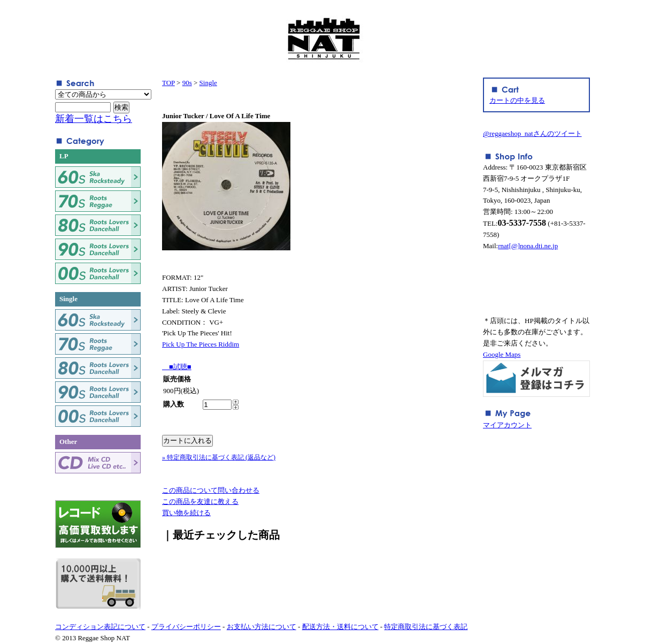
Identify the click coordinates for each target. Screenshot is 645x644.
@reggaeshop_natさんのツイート (532, 133)
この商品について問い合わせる (211, 490)
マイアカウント (507, 425)
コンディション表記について (100, 627)
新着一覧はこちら (94, 119)
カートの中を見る (517, 100)
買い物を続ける (186, 513)
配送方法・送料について (340, 627)
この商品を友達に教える (200, 501)
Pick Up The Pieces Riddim (201, 344)
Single (208, 83)
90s (187, 83)
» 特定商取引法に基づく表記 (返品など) (219, 457)
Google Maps (502, 354)
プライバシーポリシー (186, 627)
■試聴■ (177, 367)
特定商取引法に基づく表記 (426, 627)
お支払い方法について (262, 627)
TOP (168, 83)
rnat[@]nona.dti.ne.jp (528, 246)
